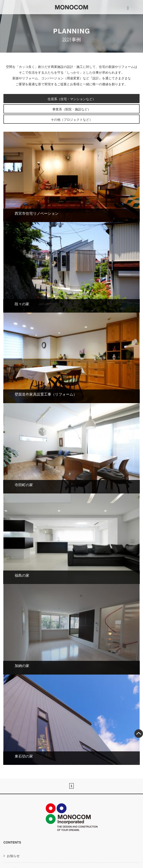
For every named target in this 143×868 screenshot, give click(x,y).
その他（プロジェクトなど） (72, 120)
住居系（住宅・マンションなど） (72, 99)
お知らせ (13, 856)
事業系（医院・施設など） (72, 109)
